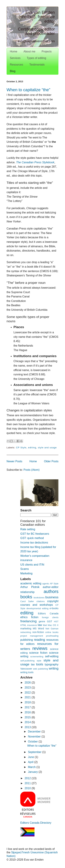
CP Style (21, 448)
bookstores (39, 598)
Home (14, 51)
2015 (28, 717)
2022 (28, 693)
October (33, 742)
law (40, 625)
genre (42, 621)
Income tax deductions (34, 543)
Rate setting (28, 529)
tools (40, 664)
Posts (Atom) (32, 470)
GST (50, 621)
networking (26, 632)
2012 (28, 778)
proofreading (52, 636)
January (33, 772)
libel (45, 625)
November (35, 737)
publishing (27, 640)
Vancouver (26, 669)
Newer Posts (14, 461)
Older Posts (51, 461)
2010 (28, 788)
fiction (35, 617)
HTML (23, 625)
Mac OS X (53, 625)
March (32, 767)
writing (54, 668)
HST (56, 622)
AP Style (54, 584)
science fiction (38, 653)
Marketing (26, 573)
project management (32, 636)
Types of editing (36, 58)
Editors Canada (48, 613)
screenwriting (37, 657)
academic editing (31, 583)
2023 (28, 688)
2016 (28, 712)
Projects (47, 51)
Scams (25, 569)
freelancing (28, 621)
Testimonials (37, 65)
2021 (28, 697)
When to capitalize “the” (28, 90)
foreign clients (50, 617)
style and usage (47, 448)
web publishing (40, 669)
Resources (16, 65)
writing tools (27, 672)
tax (33, 664)
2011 (28, 783)
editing (32, 448)
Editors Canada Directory (36, 823)
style (39, 661)
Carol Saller (27, 601)
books (26, 597)
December (35, 732)
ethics (24, 617)
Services (15, 58)
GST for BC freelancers (35, 534)
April (31, 762)
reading (40, 640)
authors (51, 591)
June (31, 757)
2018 (28, 702)
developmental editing (37, 608)
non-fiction (38, 632)
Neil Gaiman (52, 629)
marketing (26, 628)
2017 (28, 707)
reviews (40, 648)
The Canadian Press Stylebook (35, 162)
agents (46, 584)
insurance (32, 625)
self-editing (52, 656)
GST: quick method (32, 538)
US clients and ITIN (32, 565)
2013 (28, 727)
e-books (54, 608)
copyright (53, 601)
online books (52, 632)
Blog (13, 71)
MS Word (38, 628)
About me (29, 51)
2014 (28, 722)
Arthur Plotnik (30, 587)
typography (52, 664)
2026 (28, 683)
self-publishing (27, 661)
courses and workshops (37, 605)
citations (40, 601)
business (52, 597)
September (35, 752)
